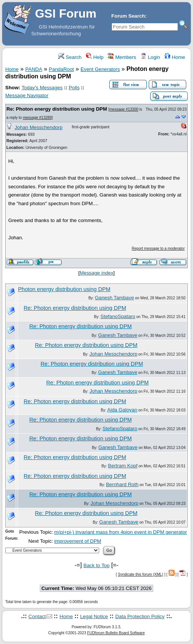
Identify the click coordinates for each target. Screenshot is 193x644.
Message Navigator (27, 95)
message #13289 (37, 118)
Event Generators (100, 69)
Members (122, 57)
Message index (96, 273)
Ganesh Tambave (115, 298)
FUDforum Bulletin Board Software (116, 633)
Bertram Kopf (123, 466)
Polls (74, 88)
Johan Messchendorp (38, 127)
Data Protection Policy (140, 616)
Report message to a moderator (158, 248)
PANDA (34, 69)
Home (175, 57)
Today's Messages (42, 88)
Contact (37, 616)
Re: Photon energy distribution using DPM (57, 109)
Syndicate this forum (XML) (141, 574)
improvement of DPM (78, 541)
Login (150, 57)
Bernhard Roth (122, 484)
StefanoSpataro (118, 316)
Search (70, 57)
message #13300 (124, 109)
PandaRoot (61, 69)
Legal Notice (94, 616)
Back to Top (96, 565)
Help (95, 57)
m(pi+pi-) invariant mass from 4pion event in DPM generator (121, 532)
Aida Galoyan (122, 410)
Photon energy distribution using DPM (64, 289)
